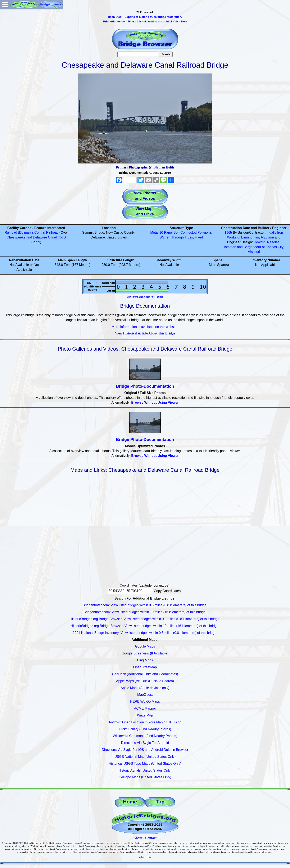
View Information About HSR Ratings (145, 297)
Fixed (199, 237)
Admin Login (145, 857)
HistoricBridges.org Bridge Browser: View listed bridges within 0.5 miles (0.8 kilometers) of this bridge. (145, 619)
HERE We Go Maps (145, 702)
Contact (151, 838)
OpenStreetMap (145, 667)
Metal (154, 233)
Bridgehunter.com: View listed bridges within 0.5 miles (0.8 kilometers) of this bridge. (145, 605)
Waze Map (145, 715)
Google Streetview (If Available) (145, 653)
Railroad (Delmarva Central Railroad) (32, 233)
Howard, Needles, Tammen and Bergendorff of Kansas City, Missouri (254, 247)
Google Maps (145, 646)
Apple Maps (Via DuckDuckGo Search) (145, 681)
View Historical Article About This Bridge (145, 333)
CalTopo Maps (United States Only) (145, 777)
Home (130, 802)
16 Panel (166, 233)
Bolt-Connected (185, 233)
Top (160, 802)
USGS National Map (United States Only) (145, 757)
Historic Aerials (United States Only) (145, 770)
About (138, 838)
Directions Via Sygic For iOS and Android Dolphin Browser (145, 750)
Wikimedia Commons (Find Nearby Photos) (145, 736)
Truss (189, 237)
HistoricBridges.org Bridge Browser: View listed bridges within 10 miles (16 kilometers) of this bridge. (145, 626)
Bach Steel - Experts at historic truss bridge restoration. (145, 17)
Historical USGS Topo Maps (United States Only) (145, 764)
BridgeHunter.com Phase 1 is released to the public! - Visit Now (145, 21)
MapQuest (145, 695)
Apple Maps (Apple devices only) (145, 688)
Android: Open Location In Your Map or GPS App (145, 722)
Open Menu (5, 5)
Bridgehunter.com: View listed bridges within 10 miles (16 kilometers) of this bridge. (145, 612)
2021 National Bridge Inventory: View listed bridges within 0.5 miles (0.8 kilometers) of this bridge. (145, 633)
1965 (228, 233)
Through (178, 237)
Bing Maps (145, 660)
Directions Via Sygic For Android (145, 743)
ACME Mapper (145, 708)
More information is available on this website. (145, 327)
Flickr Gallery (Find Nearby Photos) (145, 729)
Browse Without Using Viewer (155, 402)
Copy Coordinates (167, 591)
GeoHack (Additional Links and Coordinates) (145, 674)
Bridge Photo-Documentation (145, 386)
